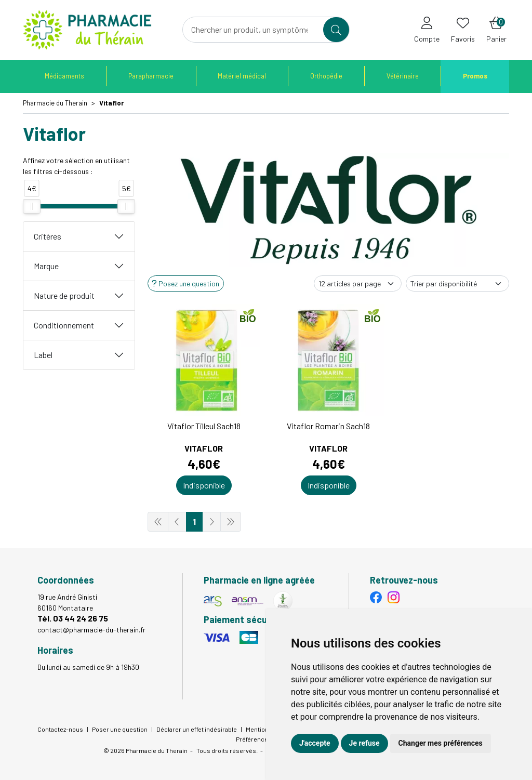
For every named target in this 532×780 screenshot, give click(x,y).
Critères (48, 236)
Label (43, 355)
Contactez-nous (60, 729)
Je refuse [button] (364, 743)
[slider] (32, 206)
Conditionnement (64, 325)
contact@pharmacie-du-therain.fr (91, 630)
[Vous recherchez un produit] (253, 30)
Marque (46, 266)
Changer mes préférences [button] (441, 743)
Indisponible (204, 485)
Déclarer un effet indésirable (197, 729)
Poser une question (120, 729)
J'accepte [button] (315, 743)
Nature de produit (64, 295)
